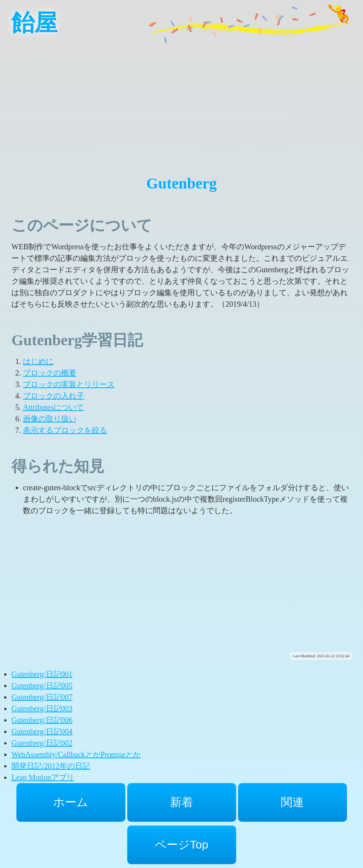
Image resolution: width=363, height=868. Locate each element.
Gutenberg (181, 183)
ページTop (181, 844)
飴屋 (34, 23)
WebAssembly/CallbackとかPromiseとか (76, 754)
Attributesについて (53, 407)
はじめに (38, 361)
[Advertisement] (181, 99)
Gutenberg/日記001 (42, 674)
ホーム (71, 802)
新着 (181, 802)
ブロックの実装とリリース (69, 384)
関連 (292, 802)
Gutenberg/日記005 (42, 686)
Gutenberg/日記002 (42, 743)
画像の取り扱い (50, 419)
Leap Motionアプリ (43, 777)
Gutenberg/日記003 (42, 709)
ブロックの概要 (50, 373)
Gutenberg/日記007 (42, 697)
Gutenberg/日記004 (42, 731)
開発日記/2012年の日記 (51, 766)
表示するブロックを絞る (65, 430)
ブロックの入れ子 (53, 396)
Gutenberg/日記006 (42, 720)
